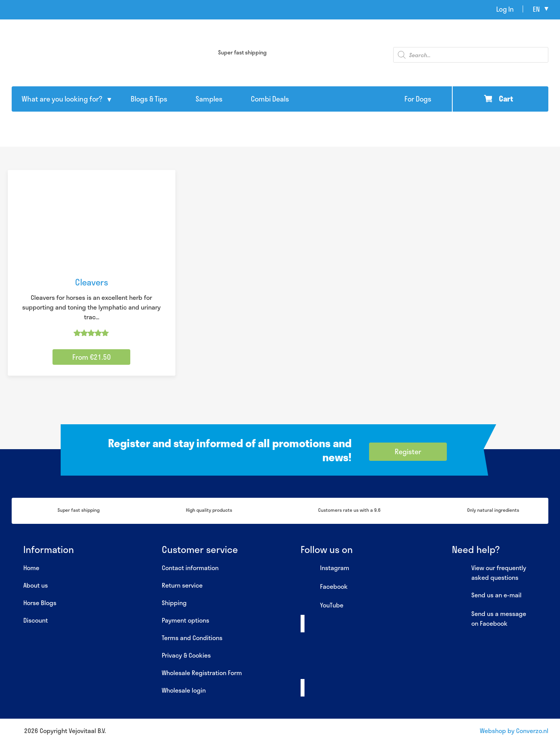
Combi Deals (270, 99)
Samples (209, 99)
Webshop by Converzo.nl (514, 731)
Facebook (324, 587)
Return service (182, 585)
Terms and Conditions (192, 638)
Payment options (185, 620)
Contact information (190, 568)
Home (31, 568)
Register (408, 451)
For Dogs (418, 99)
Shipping (174, 603)
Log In (505, 9)
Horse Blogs (40, 603)
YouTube (322, 605)
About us (36, 585)
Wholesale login (184, 690)
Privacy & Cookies (186, 655)
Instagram (325, 568)
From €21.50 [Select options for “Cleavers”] (92, 357)
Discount (36, 620)
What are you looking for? (62, 99)
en (536, 9)
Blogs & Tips (149, 99)
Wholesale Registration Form (202, 673)
